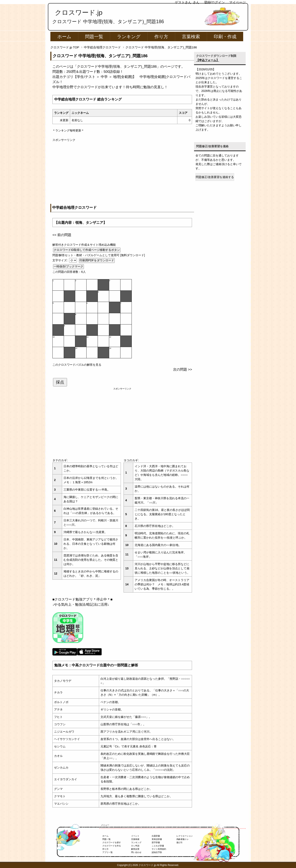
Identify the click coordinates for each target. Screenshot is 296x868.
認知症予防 (157, 852)
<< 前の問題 (62, 235)
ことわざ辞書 (158, 846)
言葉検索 (191, 37)
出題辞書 (156, 836)
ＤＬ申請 (135, 846)
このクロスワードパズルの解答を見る (77, 365)
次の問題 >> (183, 369)
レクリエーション (185, 836)
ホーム (64, 37)
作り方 (161, 37)
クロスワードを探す (112, 842)
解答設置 (135, 849)
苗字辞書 (156, 842)
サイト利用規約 (159, 849)
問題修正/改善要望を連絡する (215, 177)
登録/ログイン (214, 2)
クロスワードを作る (112, 846)
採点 (60, 382)
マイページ (237, 2)
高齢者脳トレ (183, 839)
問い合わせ (136, 852)
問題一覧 (94, 37)
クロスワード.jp (79, 13)
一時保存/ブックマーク (68, 266)
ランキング (129, 37)
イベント (135, 836)
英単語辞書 (157, 839)
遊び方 (179, 842)
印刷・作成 (225, 37)
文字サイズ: (60, 260)
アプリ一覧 (108, 852)
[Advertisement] (122, 171)
